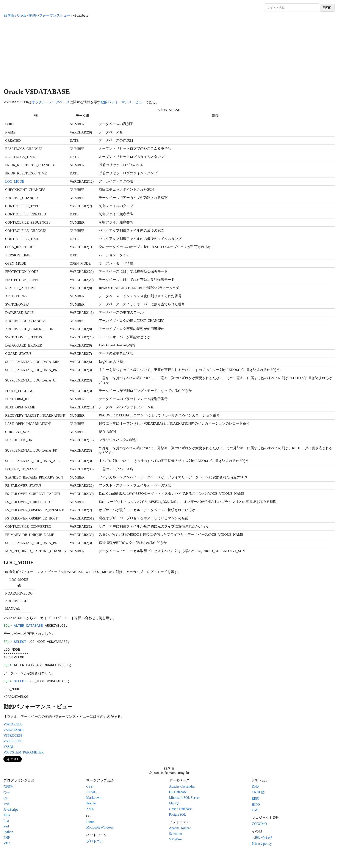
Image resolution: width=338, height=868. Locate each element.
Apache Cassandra (182, 802)
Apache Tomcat (180, 844)
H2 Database (178, 808)
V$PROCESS (13, 740)
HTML (91, 808)
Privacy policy (262, 859)
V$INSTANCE (14, 745)
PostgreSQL (177, 830)
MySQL (175, 819)
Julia (7, 831)
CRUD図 (258, 808)
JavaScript (11, 825)
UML (256, 826)
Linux (90, 837)
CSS (89, 802)
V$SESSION (13, 757)
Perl (6, 842)
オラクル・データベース (51, 102)
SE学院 (9, 15)
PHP (7, 853)
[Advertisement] (169, 53)
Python (8, 847)
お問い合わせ (262, 853)
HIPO (256, 820)
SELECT (20, 645)
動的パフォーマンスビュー (50, 15)
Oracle (22, 15)
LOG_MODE (15, 181)
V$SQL (9, 762)
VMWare (175, 855)
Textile (91, 819)
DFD (255, 802)
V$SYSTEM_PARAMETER (23, 768)
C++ (7, 808)
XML (90, 824)
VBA (7, 859)
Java (6, 819)
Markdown (94, 813)
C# (5, 814)
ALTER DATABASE (28, 626)
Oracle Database (180, 824)
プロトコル (95, 857)
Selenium (175, 849)
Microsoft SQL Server (184, 813)
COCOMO (259, 839)
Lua (6, 836)
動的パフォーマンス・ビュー (123, 102)
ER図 (256, 814)
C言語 (8, 802)
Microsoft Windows (100, 843)
